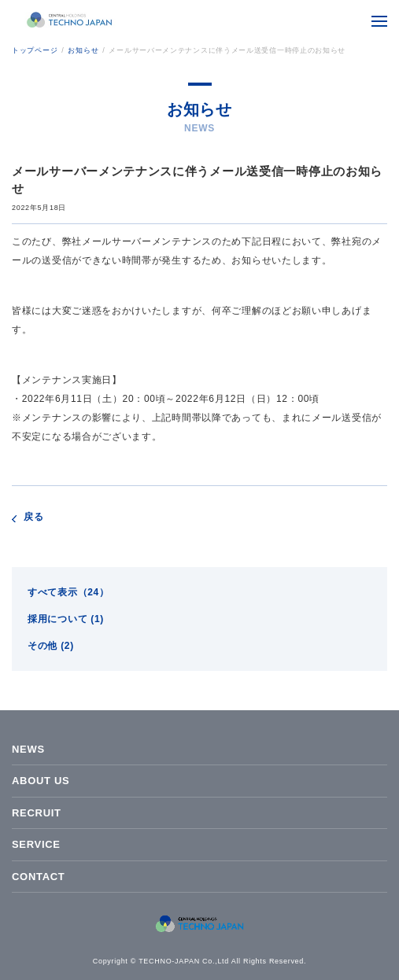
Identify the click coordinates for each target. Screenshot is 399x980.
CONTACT (38, 877)
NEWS (28, 749)
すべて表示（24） (68, 592)
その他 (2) (51, 646)
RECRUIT (37, 813)
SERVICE (36, 844)
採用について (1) (66, 619)
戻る (33, 517)
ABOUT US (41, 781)
